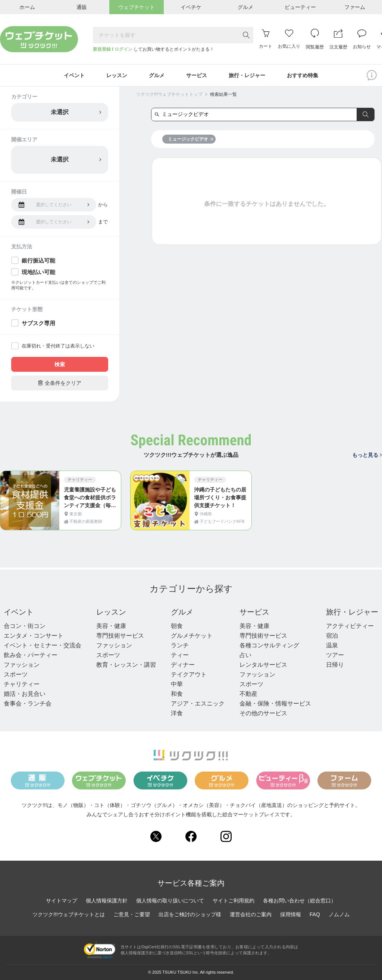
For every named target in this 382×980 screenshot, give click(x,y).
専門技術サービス (120, 636)
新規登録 (102, 49)
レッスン (111, 612)
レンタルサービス (263, 665)
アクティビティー (350, 626)
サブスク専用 (38, 323)
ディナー (183, 665)
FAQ (315, 914)
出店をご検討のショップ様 (190, 914)
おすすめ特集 (303, 75)
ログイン (123, 49)
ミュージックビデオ (191, 139)
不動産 (248, 694)
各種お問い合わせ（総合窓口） (300, 901)
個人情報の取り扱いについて (170, 901)
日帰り (335, 665)
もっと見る (367, 455)
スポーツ (16, 674)
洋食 (177, 713)
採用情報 (291, 914)
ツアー (335, 655)
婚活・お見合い (25, 694)
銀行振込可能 (38, 260)
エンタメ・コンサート (34, 636)
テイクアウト (189, 674)
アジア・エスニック (198, 703)
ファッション (22, 665)
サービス (254, 612)
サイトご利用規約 (234, 901)
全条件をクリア (60, 383)
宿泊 (332, 636)
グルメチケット (192, 636)
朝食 (177, 626)
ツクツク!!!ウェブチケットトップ (169, 94)
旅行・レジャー (352, 612)
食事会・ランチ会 (28, 703)
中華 (177, 684)
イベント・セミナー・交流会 (43, 645)
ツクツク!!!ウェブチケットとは (69, 914)
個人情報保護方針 (107, 901)
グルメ (182, 612)
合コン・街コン (25, 626)
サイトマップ (62, 901)
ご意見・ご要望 (132, 914)
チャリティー (22, 684)
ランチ (180, 645)
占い (245, 655)
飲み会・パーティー (31, 655)
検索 (60, 364)
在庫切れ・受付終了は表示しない (58, 346)
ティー (180, 655)
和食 (177, 694)
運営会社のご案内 (251, 914)
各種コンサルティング (269, 645)
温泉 (332, 645)
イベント (19, 612)
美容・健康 (111, 626)
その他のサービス (263, 713)
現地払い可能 (38, 272)
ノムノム (339, 914)
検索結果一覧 (223, 94)
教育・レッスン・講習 (126, 665)
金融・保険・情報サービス (275, 703)
